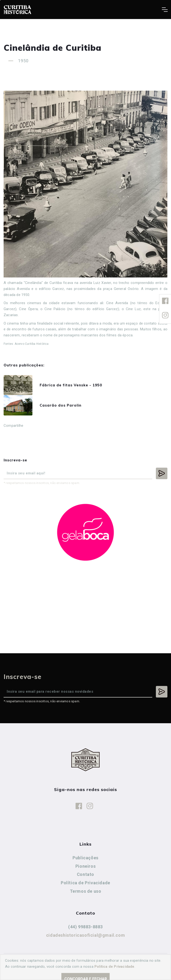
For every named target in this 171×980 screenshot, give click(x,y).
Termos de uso (86, 891)
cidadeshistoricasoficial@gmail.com (85, 935)
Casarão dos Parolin (61, 405)
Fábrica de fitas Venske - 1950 (71, 385)
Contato (85, 874)
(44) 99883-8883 (85, 927)
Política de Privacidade (85, 883)
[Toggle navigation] (165, 10)
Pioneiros (85, 866)
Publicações (85, 858)
